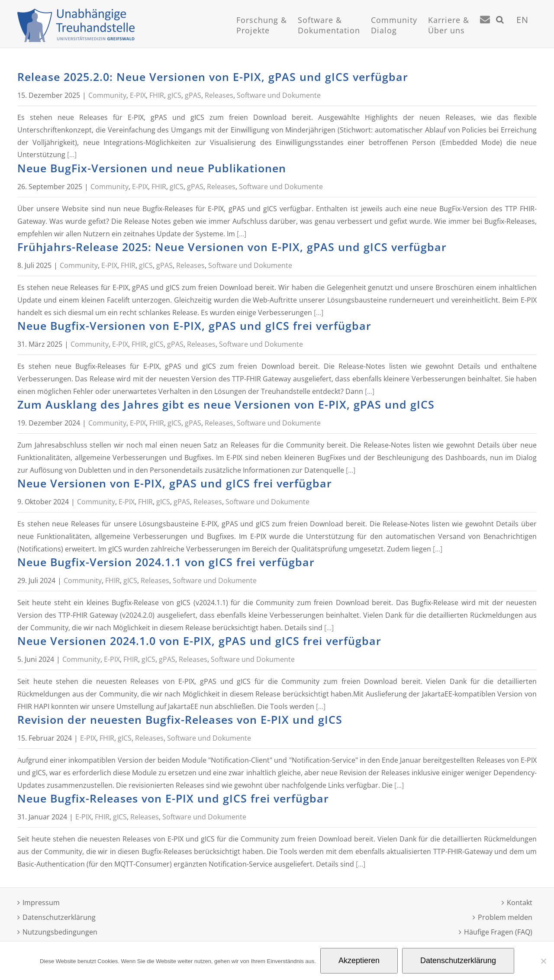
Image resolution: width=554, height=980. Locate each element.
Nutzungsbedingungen (60, 932)
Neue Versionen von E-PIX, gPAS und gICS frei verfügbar (175, 483)
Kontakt (520, 903)
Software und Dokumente (279, 95)
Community (107, 95)
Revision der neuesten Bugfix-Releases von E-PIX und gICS (180, 719)
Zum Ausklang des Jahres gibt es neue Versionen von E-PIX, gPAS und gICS (226, 404)
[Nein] (543, 961)
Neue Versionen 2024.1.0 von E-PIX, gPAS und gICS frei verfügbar (199, 641)
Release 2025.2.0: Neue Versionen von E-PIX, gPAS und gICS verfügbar (213, 77)
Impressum (41, 903)
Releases (219, 95)
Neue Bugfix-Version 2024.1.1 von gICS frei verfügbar (166, 562)
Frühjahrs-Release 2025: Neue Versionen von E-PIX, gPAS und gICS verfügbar (232, 247)
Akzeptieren (359, 961)
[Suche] (500, 30)
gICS (174, 95)
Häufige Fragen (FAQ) (498, 932)
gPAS (193, 95)
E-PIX (138, 95)
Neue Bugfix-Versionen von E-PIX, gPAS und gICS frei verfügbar (194, 326)
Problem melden (505, 917)
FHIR (157, 95)
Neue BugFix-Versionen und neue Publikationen (152, 168)
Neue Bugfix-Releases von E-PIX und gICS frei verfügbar (173, 798)
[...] (72, 155)
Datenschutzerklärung (59, 917)
